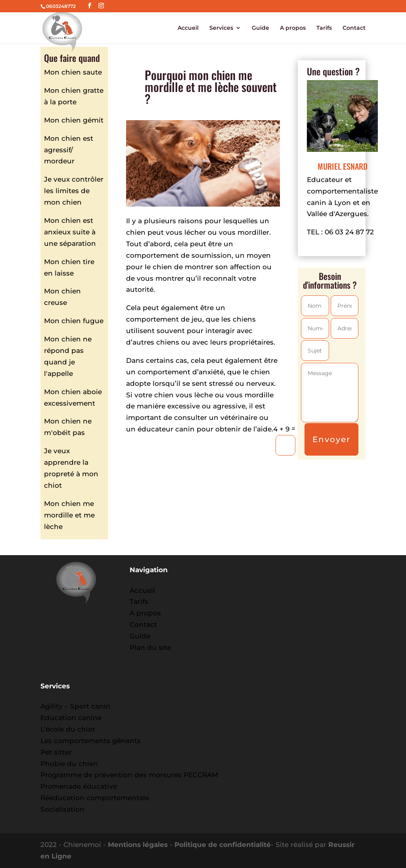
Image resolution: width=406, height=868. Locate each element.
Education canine (71, 718)
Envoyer (331, 439)
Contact (354, 28)
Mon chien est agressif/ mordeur (69, 150)
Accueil (188, 28)
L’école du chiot (68, 729)
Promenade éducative (79, 786)
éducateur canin (166, 429)
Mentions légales (138, 845)
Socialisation (62, 809)
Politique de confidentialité (223, 845)
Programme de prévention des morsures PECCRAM (129, 775)
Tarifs (324, 28)
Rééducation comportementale (95, 798)
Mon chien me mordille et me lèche (69, 515)
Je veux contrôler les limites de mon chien (74, 191)
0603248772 (61, 6)
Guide (260, 28)
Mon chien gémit (74, 120)
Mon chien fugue (74, 321)
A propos (293, 28)
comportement (152, 319)
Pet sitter (56, 752)
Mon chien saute (73, 72)
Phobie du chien (69, 764)
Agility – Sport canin (76, 706)
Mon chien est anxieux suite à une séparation (70, 232)
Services (221, 28)
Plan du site (150, 648)
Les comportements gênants (91, 741)
